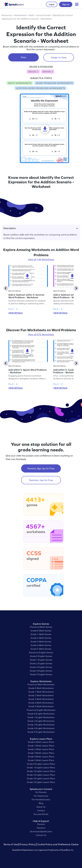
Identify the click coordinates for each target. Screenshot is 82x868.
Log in (52, 4)
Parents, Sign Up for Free (41, 468)
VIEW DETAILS (15, 313)
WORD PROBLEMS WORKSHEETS (54, 83)
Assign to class (59, 57)
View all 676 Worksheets (41, 334)
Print (23, 57)
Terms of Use (11, 844)
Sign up (66, 4)
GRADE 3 (48, 72)
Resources (7, 15)
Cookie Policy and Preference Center (58, 844)
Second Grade (44, 15)
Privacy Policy (27, 844)
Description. (41, 228)
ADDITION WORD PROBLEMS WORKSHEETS (40, 88)
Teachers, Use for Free (41, 480)
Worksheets (21, 15)
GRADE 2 (33, 72)
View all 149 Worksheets (41, 259)
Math (32, 15)
